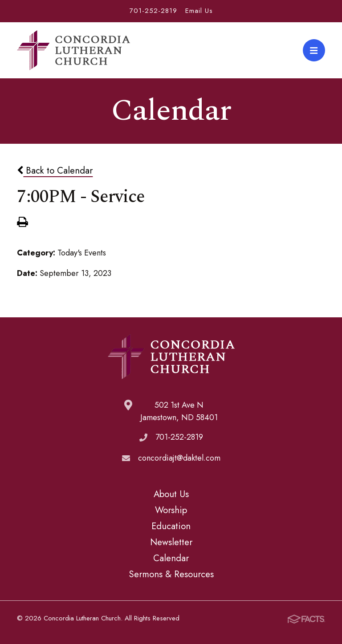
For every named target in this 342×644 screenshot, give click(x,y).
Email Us (199, 11)
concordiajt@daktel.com (179, 458)
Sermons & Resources (171, 574)
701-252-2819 (153, 11)
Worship (171, 510)
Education (171, 526)
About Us (171, 494)
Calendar (171, 558)
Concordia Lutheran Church (73, 50)
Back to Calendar (55, 170)
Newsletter (171, 542)
